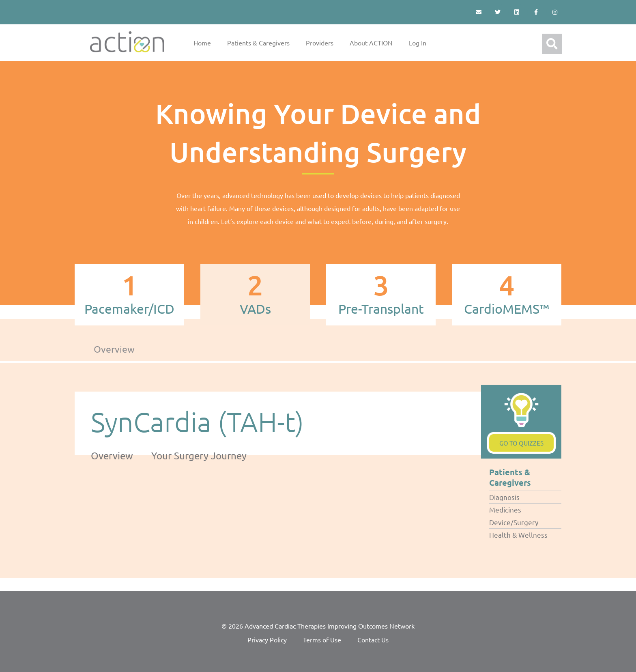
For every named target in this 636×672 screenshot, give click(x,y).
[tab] (129, 295)
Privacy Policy (267, 640)
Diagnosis (504, 497)
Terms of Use (322, 640)
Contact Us (373, 640)
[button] (552, 44)
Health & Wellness (518, 535)
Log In (418, 43)
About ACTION (371, 43)
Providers (320, 43)
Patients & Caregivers (258, 43)
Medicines (505, 509)
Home (202, 43)
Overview (114, 349)
